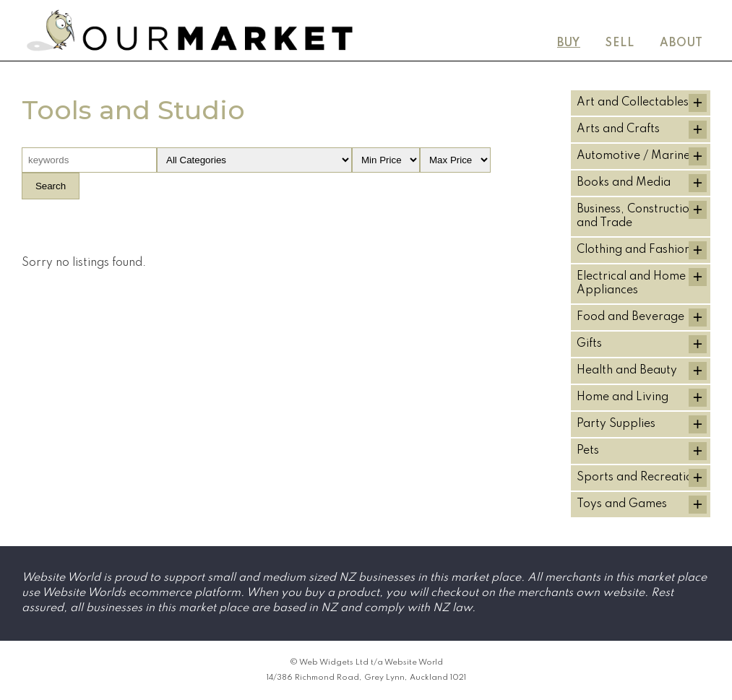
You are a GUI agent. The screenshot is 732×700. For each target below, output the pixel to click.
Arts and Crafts (618, 129)
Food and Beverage (630, 317)
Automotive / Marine (633, 156)
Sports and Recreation (638, 478)
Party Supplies (616, 424)
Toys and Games (622, 504)
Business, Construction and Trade (636, 216)
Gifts (589, 344)
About (681, 43)
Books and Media (624, 183)
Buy (569, 43)
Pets (588, 451)
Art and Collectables (633, 103)
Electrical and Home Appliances (631, 284)
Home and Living (623, 397)
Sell (620, 43)
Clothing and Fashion (634, 250)
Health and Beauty (627, 371)
